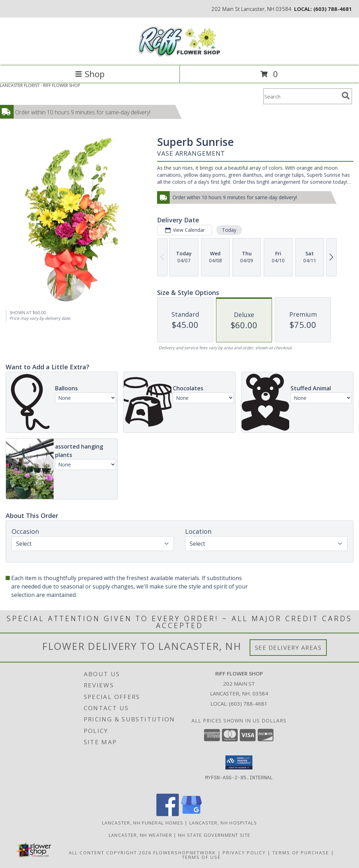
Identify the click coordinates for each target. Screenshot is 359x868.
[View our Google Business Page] (191, 814)
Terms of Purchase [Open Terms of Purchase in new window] (301, 853)
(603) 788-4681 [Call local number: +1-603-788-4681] (333, 9)
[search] (346, 96)
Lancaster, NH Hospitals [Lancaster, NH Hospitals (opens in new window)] (223, 823)
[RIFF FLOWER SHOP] (179, 56)
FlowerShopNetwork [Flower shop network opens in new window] (185, 853)
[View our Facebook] (168, 814)
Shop (90, 74)
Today (229, 230)
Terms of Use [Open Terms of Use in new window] (201, 857)
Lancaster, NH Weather (140, 835)
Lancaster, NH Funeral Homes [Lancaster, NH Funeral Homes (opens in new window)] (143, 823)
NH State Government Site (214, 835)
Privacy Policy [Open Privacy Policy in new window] (244, 853)
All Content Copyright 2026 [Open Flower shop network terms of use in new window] (110, 853)
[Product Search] (301, 96)
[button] (239, 762)
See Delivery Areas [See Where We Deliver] (288, 648)
